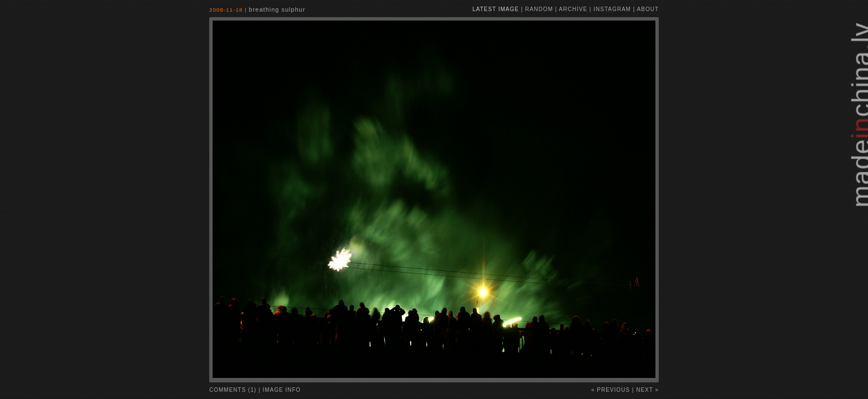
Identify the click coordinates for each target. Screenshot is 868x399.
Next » (647, 390)
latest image (496, 9)
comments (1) (233, 390)
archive (573, 9)
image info (282, 390)
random (539, 9)
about (648, 9)
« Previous (611, 390)
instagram (612, 9)
